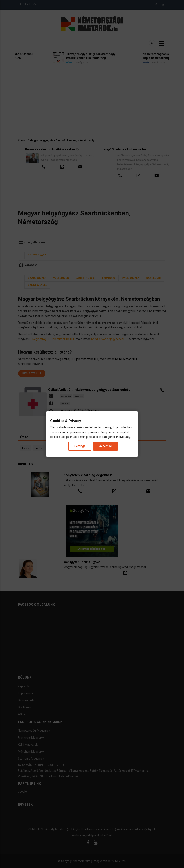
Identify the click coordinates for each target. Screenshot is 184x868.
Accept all (106, 446)
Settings (80, 446)
